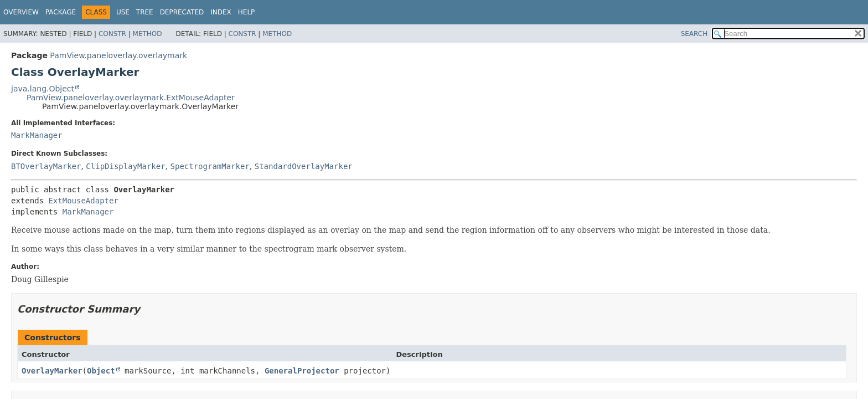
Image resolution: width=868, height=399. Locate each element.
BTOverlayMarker (46, 166)
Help (247, 12)
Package (61, 12)
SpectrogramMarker (210, 166)
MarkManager (37, 135)
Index (221, 12)
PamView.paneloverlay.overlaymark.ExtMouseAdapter (131, 98)
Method (148, 34)
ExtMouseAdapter (83, 201)
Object (101, 371)
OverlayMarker (52, 371)
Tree (145, 12)
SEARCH (694, 34)
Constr (112, 34)
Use (123, 12)
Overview (21, 12)
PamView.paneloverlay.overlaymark (118, 55)
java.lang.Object (43, 89)
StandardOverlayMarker (304, 166)
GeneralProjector (302, 371)
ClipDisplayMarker (125, 166)
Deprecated (182, 12)
